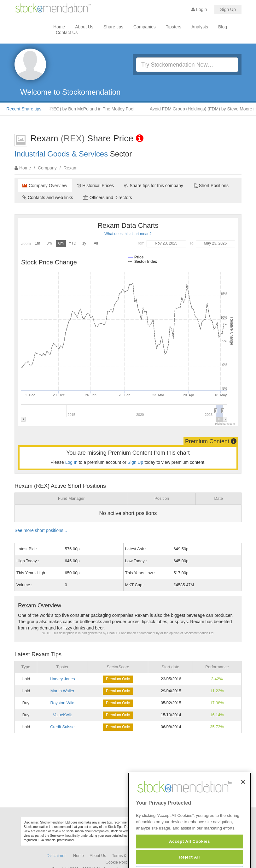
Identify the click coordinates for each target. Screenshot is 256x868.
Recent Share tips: (24, 109)
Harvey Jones (62, 679)
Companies (145, 27)
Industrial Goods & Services (61, 154)
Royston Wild (63, 703)
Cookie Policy (118, 862)
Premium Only (118, 679)
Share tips (113, 27)
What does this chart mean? (128, 234)
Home (59, 27)
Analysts (200, 27)
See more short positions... (41, 530)
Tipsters (174, 27)
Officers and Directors (108, 198)
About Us (84, 27)
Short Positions (211, 186)
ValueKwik (62, 715)
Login (199, 9)
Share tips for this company (154, 186)
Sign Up (228, 9)
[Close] (243, 802)
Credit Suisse (62, 727)
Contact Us (67, 32)
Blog (223, 27)
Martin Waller (62, 691)
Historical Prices (96, 186)
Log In (71, 462)
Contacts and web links (48, 198)
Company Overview (45, 186)
